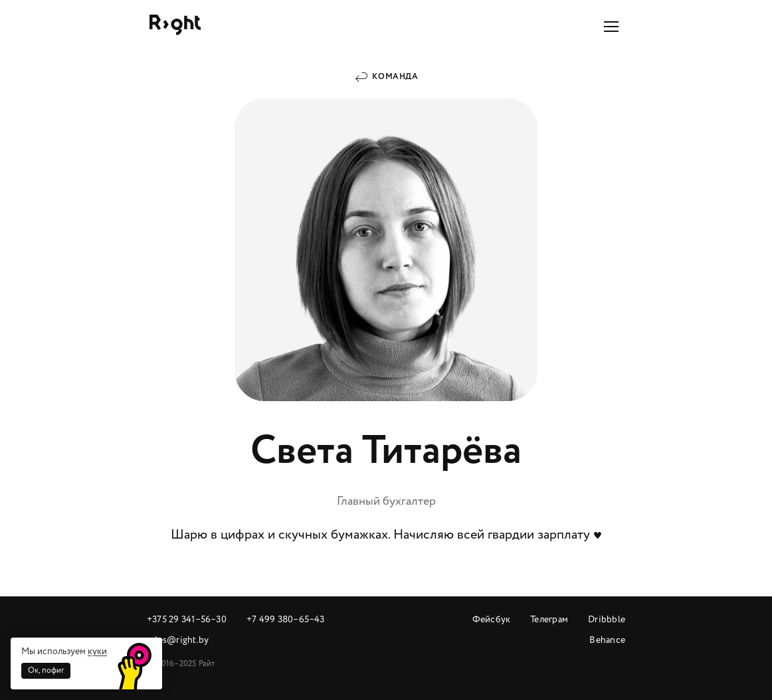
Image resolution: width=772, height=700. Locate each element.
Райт (175, 25)
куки (97, 651)
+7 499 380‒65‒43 (286, 619)
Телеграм (549, 619)
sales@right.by (178, 640)
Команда (395, 77)
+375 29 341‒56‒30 (187, 619)
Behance (607, 640)
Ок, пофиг (46, 670)
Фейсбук (492, 619)
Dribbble (607, 619)
